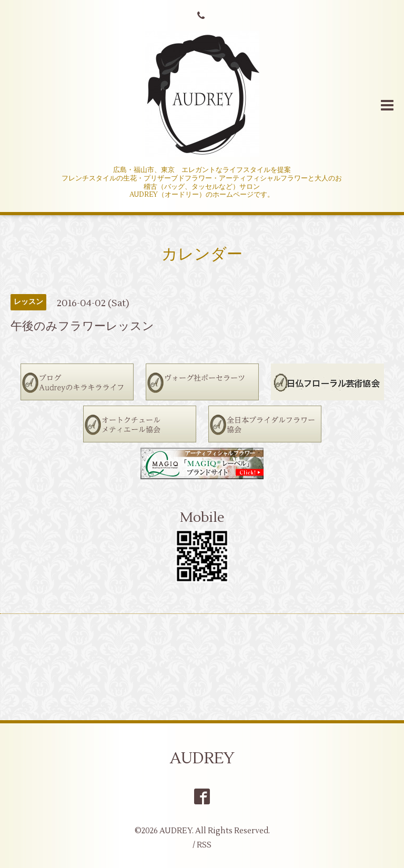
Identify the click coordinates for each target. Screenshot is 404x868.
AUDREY (202, 758)
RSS (204, 845)
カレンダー (202, 254)
